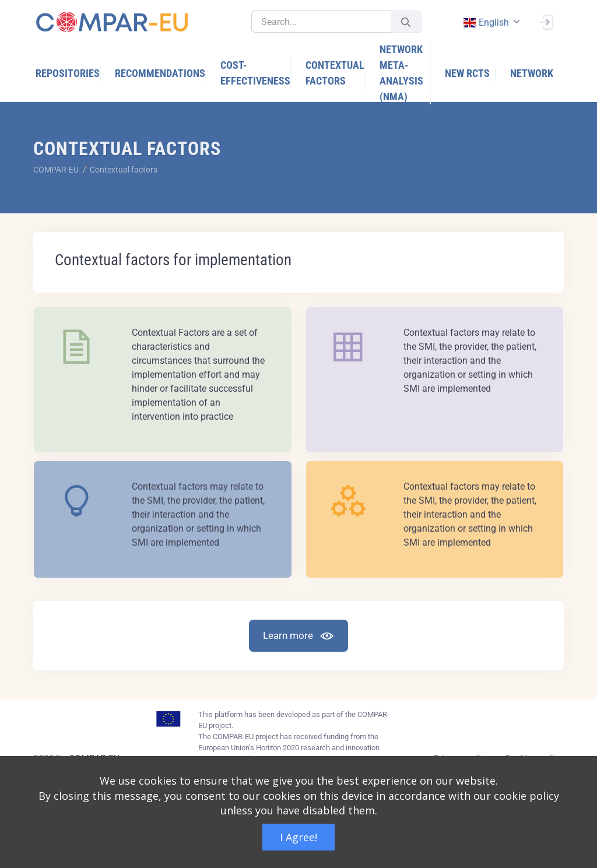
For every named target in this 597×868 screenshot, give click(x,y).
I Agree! (298, 837)
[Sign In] (546, 21)
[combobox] (490, 22)
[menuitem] (68, 73)
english (486, 22)
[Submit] (406, 22)
